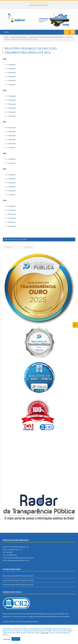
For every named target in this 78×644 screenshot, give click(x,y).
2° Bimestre (12, 224)
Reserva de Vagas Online (11, 587)
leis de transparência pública (48, 619)
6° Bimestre (12, 208)
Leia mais (44, 633)
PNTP (12, 624)
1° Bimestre (12, 228)
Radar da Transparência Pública (27, 624)
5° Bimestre (12, 212)
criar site (16, 616)
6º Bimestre (12, 67)
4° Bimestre (12, 216)
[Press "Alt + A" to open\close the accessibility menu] (75, 325)
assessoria (54, 616)
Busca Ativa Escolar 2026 (39, 5)
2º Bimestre (12, 83)
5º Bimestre (12, 71)
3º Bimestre (12, 79)
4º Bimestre (12, 75)
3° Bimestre (12, 220)
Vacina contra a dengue (11, 582)
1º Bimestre (12, 87)
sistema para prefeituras (30, 616)
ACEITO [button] (16, 639)
